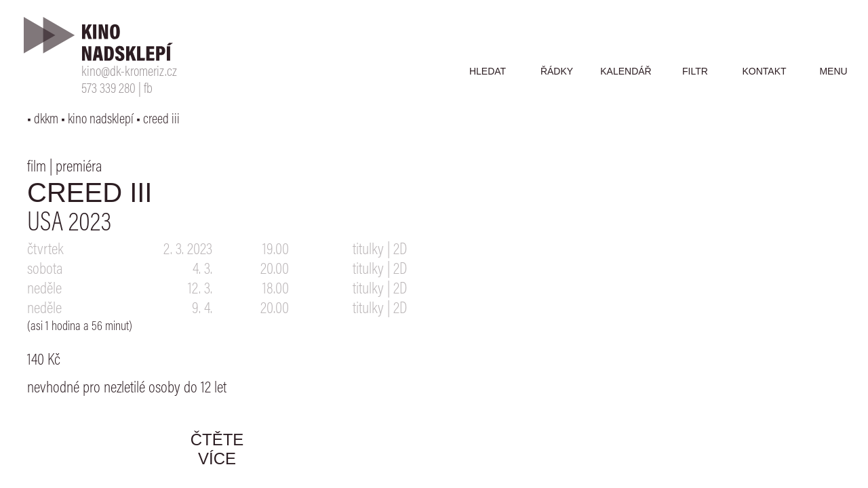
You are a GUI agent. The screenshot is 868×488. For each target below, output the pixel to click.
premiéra (79, 167)
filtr (695, 71)
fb (148, 90)
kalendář (626, 71)
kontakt (764, 71)
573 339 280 (108, 90)
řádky (557, 71)
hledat (488, 71)
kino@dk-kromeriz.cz (129, 73)
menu (833, 71)
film (37, 167)
